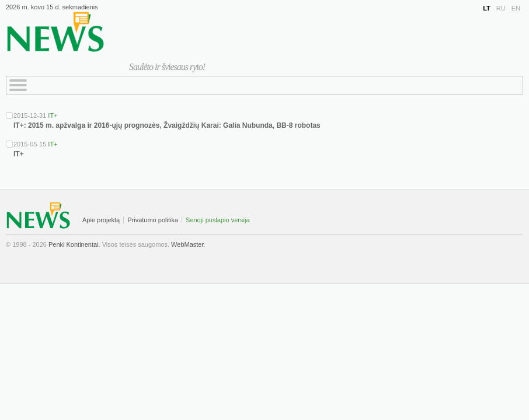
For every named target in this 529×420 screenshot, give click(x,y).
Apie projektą (101, 220)
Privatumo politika (153, 220)
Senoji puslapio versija (217, 220)
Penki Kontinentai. (74, 244)
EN (516, 8)
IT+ (53, 116)
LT (487, 8)
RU (501, 8)
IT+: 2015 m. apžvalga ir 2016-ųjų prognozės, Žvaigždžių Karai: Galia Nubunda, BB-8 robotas (167, 125)
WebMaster (187, 244)
